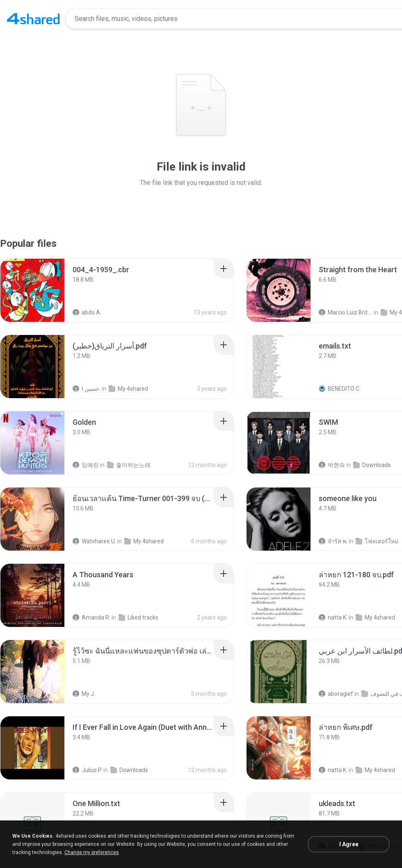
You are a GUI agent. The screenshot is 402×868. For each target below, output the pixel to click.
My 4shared (128, 389)
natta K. (333, 617)
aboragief (336, 694)
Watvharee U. (94, 541)
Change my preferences (92, 852)
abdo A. (87, 312)
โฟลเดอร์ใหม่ (377, 541)
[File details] (32, 290)
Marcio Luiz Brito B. (346, 312)
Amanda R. (91, 617)
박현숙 (332, 465)
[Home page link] (33, 19)
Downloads (372, 465)
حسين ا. (87, 389)
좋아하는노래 (129, 465)
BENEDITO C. (340, 389)
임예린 (86, 465)
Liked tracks (138, 617)
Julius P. (87, 770)
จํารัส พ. (333, 541)
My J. (84, 694)
